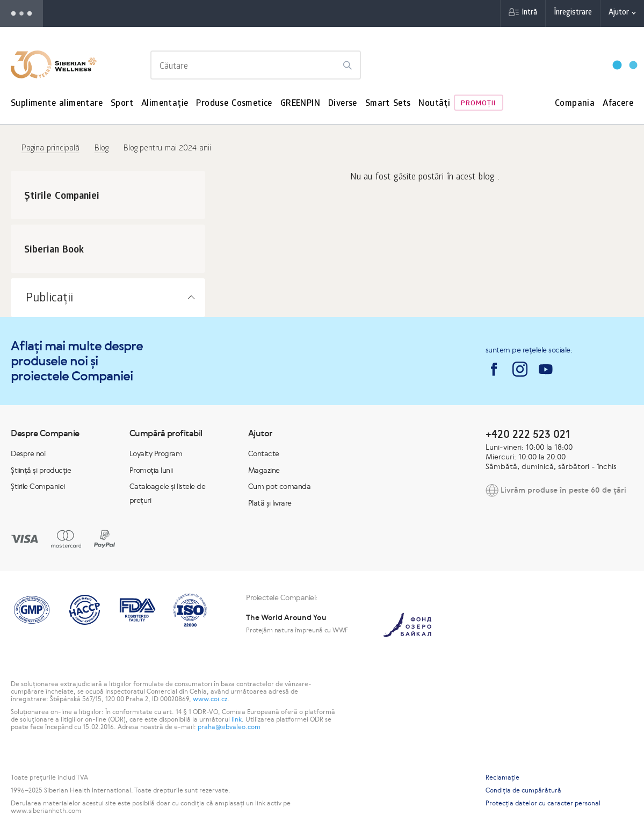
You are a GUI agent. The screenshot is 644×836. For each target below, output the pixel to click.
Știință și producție (41, 470)
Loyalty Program (156, 453)
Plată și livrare (270, 503)
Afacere (618, 104)
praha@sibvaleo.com (229, 727)
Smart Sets (388, 104)
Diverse (343, 104)
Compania (575, 104)
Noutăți (434, 104)
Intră (529, 13)
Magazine (264, 470)
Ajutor (619, 13)
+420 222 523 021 (528, 434)
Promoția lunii (151, 470)
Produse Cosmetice (234, 104)
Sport (122, 104)
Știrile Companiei (38, 486)
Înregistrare (573, 13)
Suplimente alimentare (57, 104)
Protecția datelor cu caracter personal (543, 803)
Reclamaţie (502, 777)
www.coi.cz (210, 699)
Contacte (264, 453)
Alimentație (165, 104)
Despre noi (28, 453)
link (237, 719)
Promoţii (478, 104)
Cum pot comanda (280, 486)
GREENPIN (300, 104)
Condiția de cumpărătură (523, 790)
